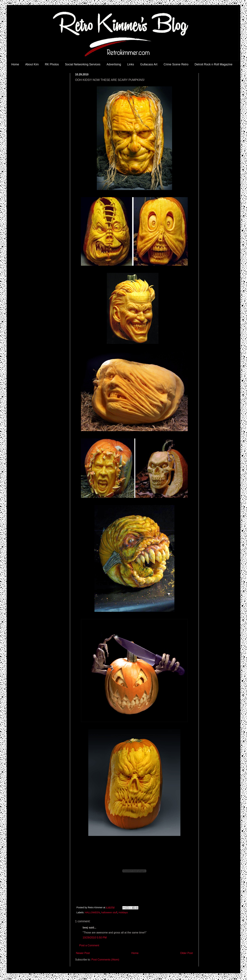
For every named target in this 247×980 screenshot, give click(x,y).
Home (15, 64)
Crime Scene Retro (176, 64)
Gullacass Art (149, 64)
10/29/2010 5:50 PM (95, 938)
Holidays (123, 912)
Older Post (186, 953)
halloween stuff (109, 912)
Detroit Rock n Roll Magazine (214, 64)
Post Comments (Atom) (105, 960)
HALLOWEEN (92, 912)
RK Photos (52, 64)
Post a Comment (89, 945)
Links (131, 64)
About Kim (32, 64)
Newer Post (83, 953)
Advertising (114, 64)
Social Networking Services (83, 64)
